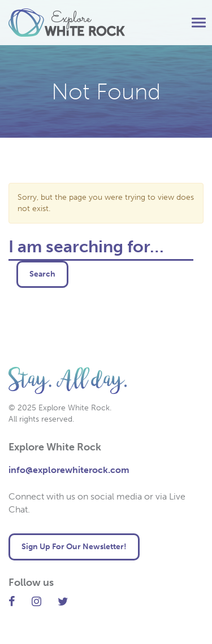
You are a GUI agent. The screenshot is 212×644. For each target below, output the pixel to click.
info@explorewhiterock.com (69, 470)
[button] (199, 23)
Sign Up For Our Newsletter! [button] (74, 547)
